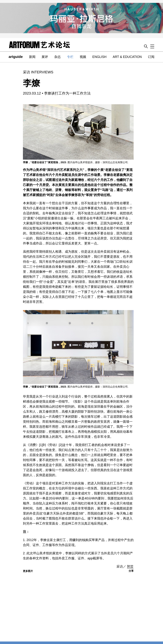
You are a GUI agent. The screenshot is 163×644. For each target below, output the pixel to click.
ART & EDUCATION (127, 57)
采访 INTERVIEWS (38, 72)
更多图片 (28, 571)
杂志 (57, 57)
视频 (83, 57)
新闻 (32, 57)
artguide (16, 57)
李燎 (32, 83)
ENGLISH (99, 57)
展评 (45, 57)
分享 (131, 571)
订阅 (151, 57)
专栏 (70, 57)
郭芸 (130, 567)
